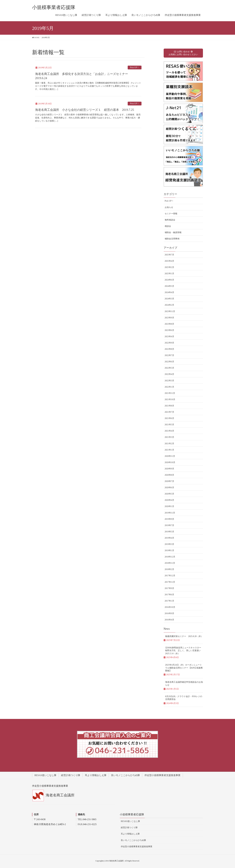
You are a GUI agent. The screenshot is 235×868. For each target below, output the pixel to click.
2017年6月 (169, 595)
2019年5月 (169, 532)
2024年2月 (169, 305)
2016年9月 (169, 613)
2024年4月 (169, 292)
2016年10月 (170, 607)
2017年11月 (170, 582)
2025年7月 (169, 255)
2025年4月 (169, 261)
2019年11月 (170, 513)
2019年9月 (169, 519)
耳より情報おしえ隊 (96, 775)
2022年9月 (169, 343)
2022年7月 (169, 355)
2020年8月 (169, 475)
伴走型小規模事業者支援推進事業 (162, 775)
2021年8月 (169, 406)
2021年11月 (170, 393)
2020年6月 (169, 488)
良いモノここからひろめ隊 (125, 775)
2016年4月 (169, 620)
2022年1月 (169, 387)
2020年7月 (169, 481)
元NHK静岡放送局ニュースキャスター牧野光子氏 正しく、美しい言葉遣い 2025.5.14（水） (184, 651)
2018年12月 (170, 557)
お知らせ (169, 207)
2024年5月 (169, 286)
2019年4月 (169, 538)
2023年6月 (169, 330)
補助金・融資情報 (173, 232)
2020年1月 (169, 506)
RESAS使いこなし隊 (45, 775)
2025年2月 (169, 267)
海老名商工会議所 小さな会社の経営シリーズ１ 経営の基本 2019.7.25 (85, 110)
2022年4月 (169, 374)
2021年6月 (169, 418)
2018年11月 (170, 563)
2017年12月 (170, 576)
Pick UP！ (135, 68)
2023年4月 (169, 337)
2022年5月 (169, 368)
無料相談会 (170, 220)
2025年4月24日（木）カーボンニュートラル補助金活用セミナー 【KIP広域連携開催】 (184, 668)
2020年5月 (169, 494)
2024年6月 (169, 280)
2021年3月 (169, 437)
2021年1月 (169, 450)
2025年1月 (169, 274)
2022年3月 (169, 381)
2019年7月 (169, 525)
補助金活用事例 (172, 239)
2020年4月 (169, 500)
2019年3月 (169, 544)
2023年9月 (169, 318)
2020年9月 (169, 469)
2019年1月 (169, 550)
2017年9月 (169, 588)
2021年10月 (170, 399)
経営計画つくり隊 (71, 775)
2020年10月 (170, 462)
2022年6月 (169, 362)
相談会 (168, 226)
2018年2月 (169, 569)
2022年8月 (169, 349)
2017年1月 (169, 601)
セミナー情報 (171, 214)
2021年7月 (169, 412)
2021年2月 (169, 444)
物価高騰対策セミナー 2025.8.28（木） (184, 636)
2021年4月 (169, 431)
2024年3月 (169, 299)
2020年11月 (170, 456)
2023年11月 (170, 311)
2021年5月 (169, 425)
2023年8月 (169, 324)
